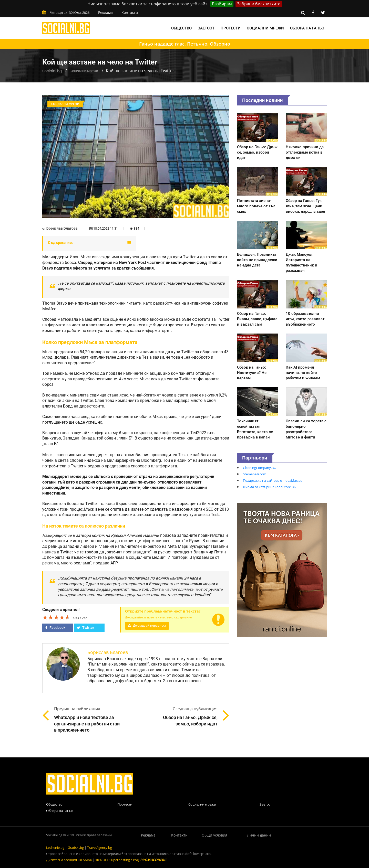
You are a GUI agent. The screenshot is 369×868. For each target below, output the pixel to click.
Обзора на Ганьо (307, 28)
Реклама (105, 12)
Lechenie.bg (55, 848)
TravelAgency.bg (100, 848)
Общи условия (214, 835)
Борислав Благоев (62, 228)
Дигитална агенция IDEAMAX (69, 860)
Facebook (55, 628)
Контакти (130, 12)
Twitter (85, 628)
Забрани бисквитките (259, 4)
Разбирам (222, 4)
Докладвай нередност (148, 625)
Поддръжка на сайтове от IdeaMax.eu (273, 480)
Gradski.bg (76, 848)
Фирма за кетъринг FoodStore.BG (269, 487)
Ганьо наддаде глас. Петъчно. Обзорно (185, 44)
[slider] (56, 617)
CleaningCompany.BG (259, 468)
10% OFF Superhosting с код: (131, 860)
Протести (231, 28)
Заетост (206, 28)
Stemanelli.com (255, 474)
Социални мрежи (265, 28)
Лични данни (259, 835)
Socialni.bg (52, 71)
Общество (181, 28)
